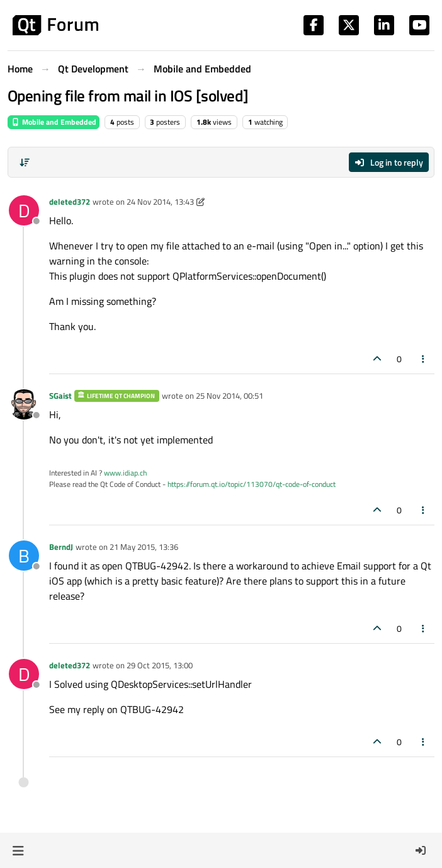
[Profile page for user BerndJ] (24, 556)
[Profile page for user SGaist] (24, 404)
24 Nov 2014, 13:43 (160, 202)
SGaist (60, 396)
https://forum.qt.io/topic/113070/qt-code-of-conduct (252, 484)
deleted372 (70, 202)
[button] (18, 850)
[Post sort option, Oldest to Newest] (25, 163)
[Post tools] (424, 359)
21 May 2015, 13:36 (144, 547)
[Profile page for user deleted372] (24, 210)
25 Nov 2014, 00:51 (229, 396)
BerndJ (61, 547)
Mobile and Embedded (54, 122)
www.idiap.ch (125, 473)
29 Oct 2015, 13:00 (160, 665)
